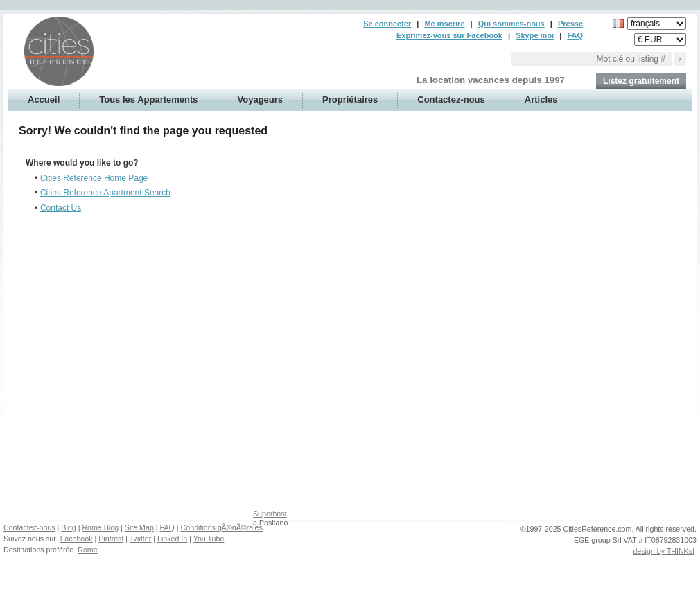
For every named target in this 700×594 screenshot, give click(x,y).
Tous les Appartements (148, 99)
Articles (541, 99)
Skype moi (535, 35)
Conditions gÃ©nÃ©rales (222, 527)
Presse (570, 24)
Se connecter (387, 24)
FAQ (575, 35)
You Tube (209, 539)
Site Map (139, 527)
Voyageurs (261, 99)
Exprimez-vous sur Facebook (449, 35)
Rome (87, 550)
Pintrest (111, 539)
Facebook (77, 539)
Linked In (172, 539)
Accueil (44, 99)
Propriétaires (350, 99)
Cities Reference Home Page (94, 178)
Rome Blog (100, 527)
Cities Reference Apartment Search (105, 193)
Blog (68, 527)
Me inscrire (444, 24)
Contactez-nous (451, 99)
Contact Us (61, 208)
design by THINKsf (664, 551)
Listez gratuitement (641, 81)
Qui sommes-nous (511, 24)
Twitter (140, 539)
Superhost (270, 514)
